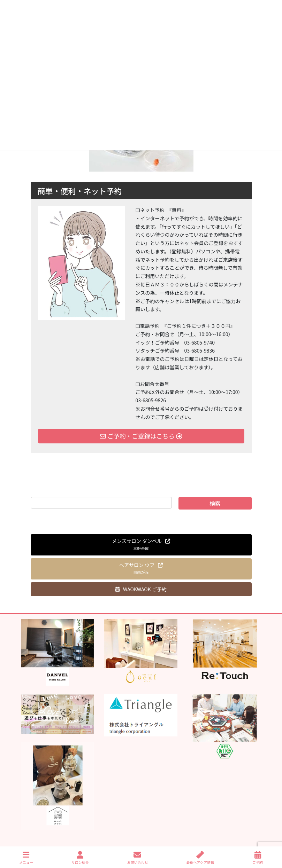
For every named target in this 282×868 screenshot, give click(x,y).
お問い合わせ (137, 858)
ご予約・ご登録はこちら (141, 436)
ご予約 (258, 858)
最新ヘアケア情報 (200, 858)
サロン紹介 (80, 858)
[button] (141, 545)
